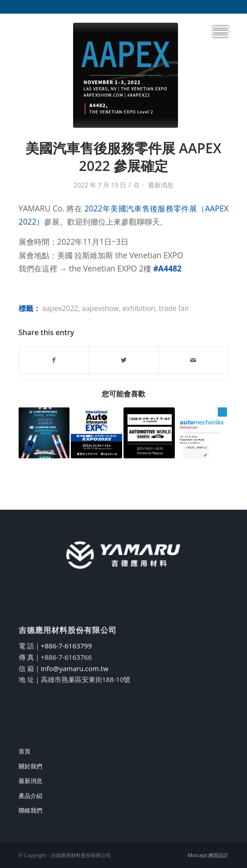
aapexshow (100, 308)
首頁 (25, 751)
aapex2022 (60, 308)
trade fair (174, 308)
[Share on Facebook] (54, 360)
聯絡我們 (30, 810)
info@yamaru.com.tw (75, 668)
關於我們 (30, 766)
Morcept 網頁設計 (208, 855)
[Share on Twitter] (123, 360)
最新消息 (161, 185)
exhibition (139, 308)
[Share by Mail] (193, 360)
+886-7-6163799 (67, 646)
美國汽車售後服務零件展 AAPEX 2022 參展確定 (123, 157)
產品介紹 (30, 796)
